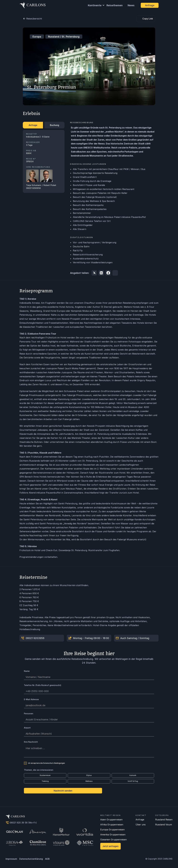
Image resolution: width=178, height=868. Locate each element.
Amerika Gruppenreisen (113, 835)
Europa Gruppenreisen (112, 830)
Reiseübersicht (34, 19)
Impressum (11, 859)
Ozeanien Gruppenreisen (113, 840)
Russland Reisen (164, 820)
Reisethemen (115, 5)
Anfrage (140, 820)
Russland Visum (164, 825)
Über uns (141, 825)
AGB (47, 859)
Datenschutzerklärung (31, 859)
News (131, 5)
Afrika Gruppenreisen (112, 825)
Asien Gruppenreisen (111, 820)
